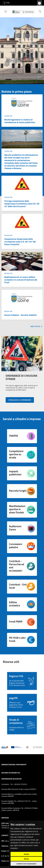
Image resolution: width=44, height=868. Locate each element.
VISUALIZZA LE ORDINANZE (20, 400)
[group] (22, 49)
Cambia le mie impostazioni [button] (26, 864)
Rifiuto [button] (26, 859)
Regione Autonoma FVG (11, 773)
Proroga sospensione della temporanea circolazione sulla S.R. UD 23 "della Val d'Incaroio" (22, 204)
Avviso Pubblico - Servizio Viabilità (20, 315)
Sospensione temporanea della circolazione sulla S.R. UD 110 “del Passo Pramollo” (20, 242)
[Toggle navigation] (6, 11)
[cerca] (40, 11)
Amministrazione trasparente (14, 764)
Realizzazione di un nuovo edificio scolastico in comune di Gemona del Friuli (21, 280)
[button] (22, 681)
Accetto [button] (26, 854)
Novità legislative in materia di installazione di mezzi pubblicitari (20, 121)
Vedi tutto (37, 327)
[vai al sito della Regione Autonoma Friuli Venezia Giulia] (6, 3)
